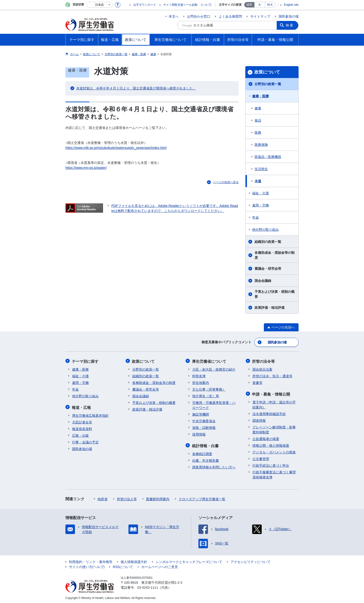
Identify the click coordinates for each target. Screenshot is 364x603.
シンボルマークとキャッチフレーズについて (189, 561)
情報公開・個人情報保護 (271, 444)
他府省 (103, 498)
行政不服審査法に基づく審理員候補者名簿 (274, 473)
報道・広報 (82, 406)
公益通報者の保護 (266, 438)
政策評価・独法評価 (270, 308)
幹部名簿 (199, 375)
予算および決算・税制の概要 (275, 294)
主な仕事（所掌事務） (209, 389)
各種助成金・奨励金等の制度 (275, 255)
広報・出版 (80, 434)
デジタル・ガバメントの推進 (274, 451)
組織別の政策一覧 (268, 242)
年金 (256, 217)
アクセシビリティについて (251, 561)
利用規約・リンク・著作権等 (91, 561)
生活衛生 (261, 169)
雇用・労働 (261, 205)
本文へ (174, 16)
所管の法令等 (264, 361)
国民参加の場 (289, 16)
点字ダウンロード (145, 5)
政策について (267, 72)
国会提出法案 (262, 369)
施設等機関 (201, 414)
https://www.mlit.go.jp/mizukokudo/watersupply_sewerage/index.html (116, 148)
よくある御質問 (230, 16)
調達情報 (259, 419)
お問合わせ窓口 (199, 16)
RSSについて (123, 566)
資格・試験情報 (204, 427)
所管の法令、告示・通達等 (272, 375)
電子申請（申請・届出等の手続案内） (274, 404)
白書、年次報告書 (206, 459)
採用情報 (199, 434)
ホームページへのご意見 (160, 566)
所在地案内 (201, 382)
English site (291, 5)
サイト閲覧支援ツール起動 (180, 5)
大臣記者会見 (82, 421)
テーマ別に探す (85, 361)
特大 (270, 5)
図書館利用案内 (158, 498)
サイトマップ (260, 16)
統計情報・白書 (206, 445)
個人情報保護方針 (134, 561)
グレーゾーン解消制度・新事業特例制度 (274, 429)
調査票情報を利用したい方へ (214, 466)
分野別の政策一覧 (268, 84)
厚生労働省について (209, 361)
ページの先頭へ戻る (226, 182)
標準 (249, 5)
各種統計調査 (202, 453)
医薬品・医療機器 (268, 157)
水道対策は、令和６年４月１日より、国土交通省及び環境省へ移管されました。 (136, 88)
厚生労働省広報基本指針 (90, 414)
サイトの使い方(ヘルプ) (87, 566)
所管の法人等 (127, 498)
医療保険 (261, 145)
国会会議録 (263, 281)
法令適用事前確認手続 (269, 413)
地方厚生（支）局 (206, 395)
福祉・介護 (261, 193)
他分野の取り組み (266, 230)
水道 (258, 181)
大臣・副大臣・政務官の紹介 (214, 369)
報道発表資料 (82, 428)
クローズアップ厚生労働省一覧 (202, 498)
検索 (290, 25)
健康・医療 (261, 96)
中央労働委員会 (204, 420)
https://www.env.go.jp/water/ (86, 168)
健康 (258, 108)
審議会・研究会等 (268, 269)
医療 (258, 132)
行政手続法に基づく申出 (271, 464)
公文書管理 (261, 458)
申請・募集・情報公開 (271, 393)
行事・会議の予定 (85, 441)
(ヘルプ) (206, 5)
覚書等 (257, 382)
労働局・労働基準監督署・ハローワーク (214, 404)
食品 (258, 120)
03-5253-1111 (148, 586)
